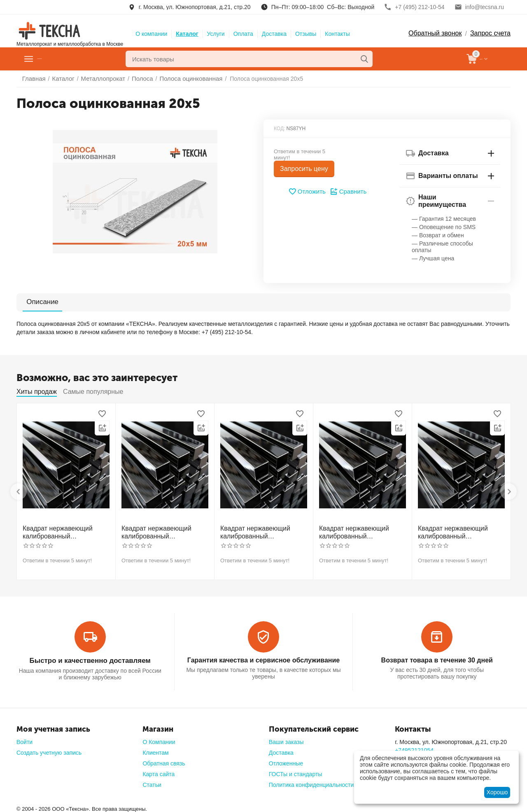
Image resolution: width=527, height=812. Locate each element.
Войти (24, 739)
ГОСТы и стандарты (296, 772)
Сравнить (347, 192)
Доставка (274, 34)
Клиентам (155, 750)
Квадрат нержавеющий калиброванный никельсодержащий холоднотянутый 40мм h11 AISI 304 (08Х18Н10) (262, 531)
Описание (38, 302)
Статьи (152, 782)
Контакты (337, 34)
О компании (151, 34)
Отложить (308, 192)
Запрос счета (490, 33)
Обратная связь (164, 761)
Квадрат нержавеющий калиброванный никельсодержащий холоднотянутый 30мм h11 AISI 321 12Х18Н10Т (163, 531)
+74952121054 (414, 748)
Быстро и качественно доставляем (90, 659)
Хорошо (497, 792)
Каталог (187, 34)
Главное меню (63, 59)
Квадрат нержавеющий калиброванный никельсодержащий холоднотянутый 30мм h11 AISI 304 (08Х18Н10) (64, 531)
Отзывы (306, 34)
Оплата (243, 34)
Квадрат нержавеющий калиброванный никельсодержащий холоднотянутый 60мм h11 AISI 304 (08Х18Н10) (459, 531)
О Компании (159, 739)
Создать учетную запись (49, 750)
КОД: (279, 129)
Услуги (216, 34)
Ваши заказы (286, 739)
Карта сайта (159, 772)
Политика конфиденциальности (311, 782)
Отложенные (286, 761)
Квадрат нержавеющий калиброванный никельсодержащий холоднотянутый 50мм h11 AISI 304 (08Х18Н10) (361, 531)
